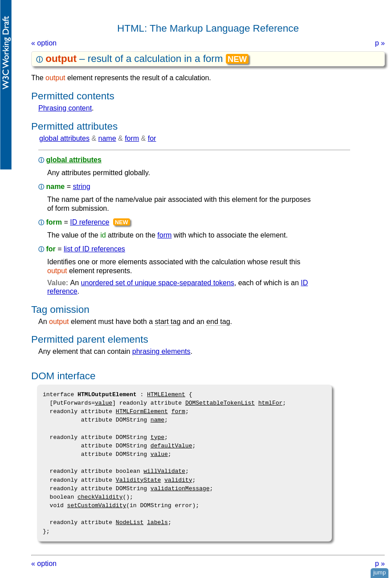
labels (157, 522)
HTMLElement (166, 394)
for (152, 138)
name (107, 138)
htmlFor (271, 403)
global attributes (64, 138)
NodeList (130, 522)
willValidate (164, 471)
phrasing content (65, 108)
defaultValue (171, 446)
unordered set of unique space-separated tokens (158, 283)
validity (178, 480)
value (104, 403)
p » (380, 43)
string (81, 187)
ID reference (90, 222)
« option (44, 43)
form (132, 138)
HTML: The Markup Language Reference (208, 28)
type (157, 437)
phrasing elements (161, 351)
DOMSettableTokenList (220, 403)
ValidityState (138, 480)
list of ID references (94, 249)
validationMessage (180, 488)
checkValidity (100, 497)
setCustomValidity (97, 505)
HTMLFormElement (142, 411)
